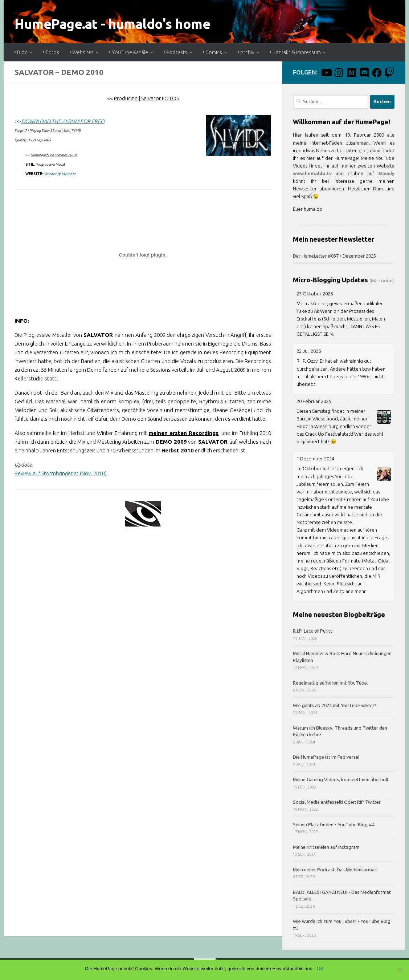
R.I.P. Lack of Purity (313, 631)
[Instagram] (339, 72)
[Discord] (364, 72)
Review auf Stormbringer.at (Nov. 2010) (61, 473)
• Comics (212, 52)
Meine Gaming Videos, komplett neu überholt (341, 779)
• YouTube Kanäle (128, 52)
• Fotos (51, 52)
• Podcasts (175, 52)
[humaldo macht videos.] (326, 72)
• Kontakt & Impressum (295, 52)
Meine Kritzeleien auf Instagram (326, 847)
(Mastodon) (382, 281)
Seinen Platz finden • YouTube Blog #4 (334, 824)
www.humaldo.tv (312, 173)
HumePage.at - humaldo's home (112, 24)
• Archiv (246, 52)
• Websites (81, 52)
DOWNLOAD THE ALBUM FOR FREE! (63, 121)
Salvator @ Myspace (60, 174)
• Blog (21, 52)
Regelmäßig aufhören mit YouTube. (330, 683)
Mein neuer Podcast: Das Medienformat (335, 870)
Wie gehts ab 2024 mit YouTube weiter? (335, 705)
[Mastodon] (351, 72)
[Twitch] (390, 72)
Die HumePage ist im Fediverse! (326, 757)
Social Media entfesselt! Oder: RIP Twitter (337, 802)
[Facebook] (377, 72)
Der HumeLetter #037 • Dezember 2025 (334, 256)
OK (321, 969)
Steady (386, 173)
